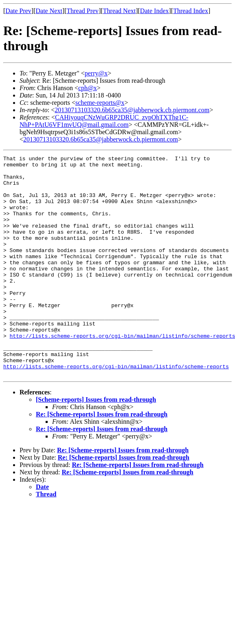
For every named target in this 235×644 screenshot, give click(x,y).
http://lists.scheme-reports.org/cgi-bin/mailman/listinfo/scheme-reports (116, 409)
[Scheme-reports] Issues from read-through (96, 444)
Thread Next (119, 11)
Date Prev (18, 11)
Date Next (49, 11)
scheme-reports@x (100, 103)
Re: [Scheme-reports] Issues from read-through (102, 458)
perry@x (96, 73)
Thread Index (191, 11)
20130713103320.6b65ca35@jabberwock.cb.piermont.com (132, 110)
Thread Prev (82, 11)
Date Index (155, 11)
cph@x (88, 88)
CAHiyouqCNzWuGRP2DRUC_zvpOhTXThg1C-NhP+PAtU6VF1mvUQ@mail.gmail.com (104, 121)
